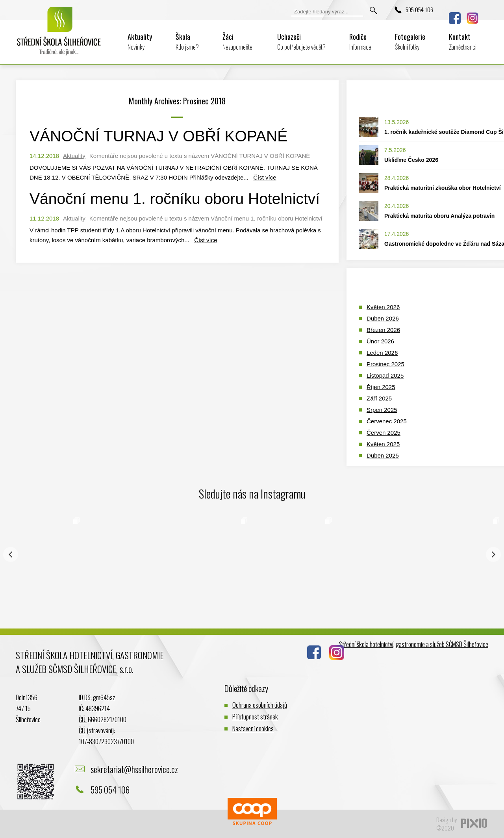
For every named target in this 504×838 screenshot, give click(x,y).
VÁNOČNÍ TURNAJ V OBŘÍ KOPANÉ (158, 136)
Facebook (455, 18)
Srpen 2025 (382, 410)
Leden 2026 (382, 353)
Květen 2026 (383, 307)
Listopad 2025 (385, 375)
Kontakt (463, 42)
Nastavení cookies (253, 728)
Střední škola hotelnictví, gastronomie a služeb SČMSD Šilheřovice (414, 644)
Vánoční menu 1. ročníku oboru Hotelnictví (175, 199)
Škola (187, 42)
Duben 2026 (383, 318)
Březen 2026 (383, 330)
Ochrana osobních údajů (260, 705)
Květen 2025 (383, 444)
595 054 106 (419, 9)
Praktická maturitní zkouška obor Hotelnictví (443, 188)
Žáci (238, 42)
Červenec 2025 (387, 421)
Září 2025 (379, 398)
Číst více (265, 177)
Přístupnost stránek (255, 717)
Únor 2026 (380, 341)
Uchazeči (301, 42)
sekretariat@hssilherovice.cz (134, 769)
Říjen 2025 (381, 387)
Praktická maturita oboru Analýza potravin (439, 216)
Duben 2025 (383, 455)
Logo (59, 36)
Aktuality (140, 42)
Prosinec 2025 (385, 364)
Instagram (472, 18)
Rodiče (360, 42)
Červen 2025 (384, 433)
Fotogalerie (410, 42)
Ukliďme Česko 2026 (411, 160)
